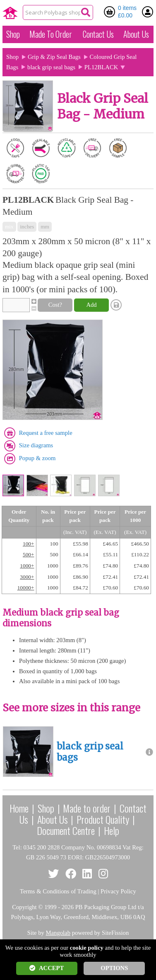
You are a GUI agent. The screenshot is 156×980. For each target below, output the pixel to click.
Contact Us (98, 34)
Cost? (55, 305)
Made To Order (51, 34)
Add (91, 305)
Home (19, 808)
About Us (136, 34)
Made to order (87, 808)
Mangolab (58, 933)
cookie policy (87, 948)
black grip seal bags (51, 67)
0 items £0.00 (127, 12)
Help (112, 830)
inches (27, 227)
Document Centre (66, 830)
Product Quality (103, 819)
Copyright (24, 907)
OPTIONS (114, 968)
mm (45, 227)
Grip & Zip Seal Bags (54, 57)
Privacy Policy (118, 891)
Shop (13, 34)
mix (9, 227)
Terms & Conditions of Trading (58, 891)
